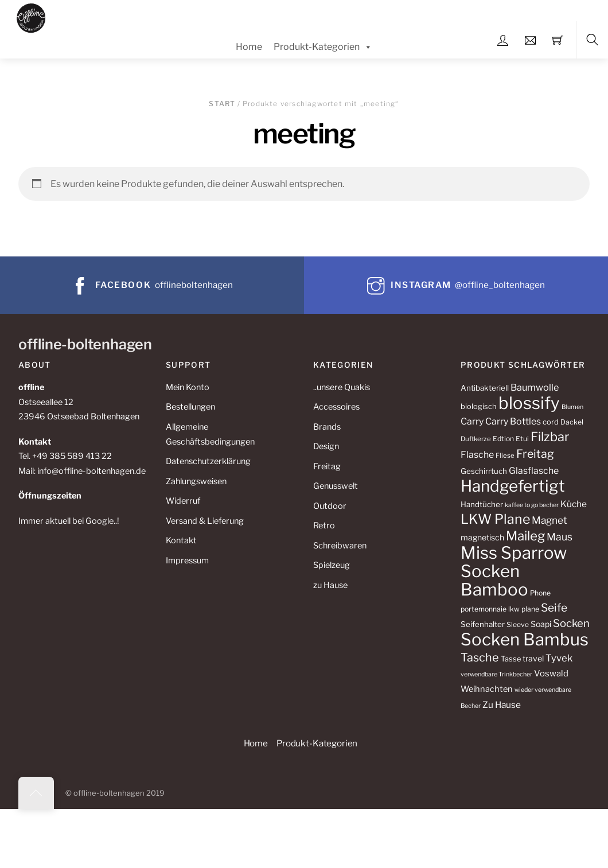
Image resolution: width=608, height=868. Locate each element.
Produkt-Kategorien (323, 47)
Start (222, 104)
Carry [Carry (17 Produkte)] (472, 421)
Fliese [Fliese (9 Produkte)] (505, 456)
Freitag (327, 466)
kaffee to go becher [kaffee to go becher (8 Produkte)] (532, 505)
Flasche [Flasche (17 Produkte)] (477, 455)
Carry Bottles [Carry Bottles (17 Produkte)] (513, 421)
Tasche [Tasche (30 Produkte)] (480, 657)
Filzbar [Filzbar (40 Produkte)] (550, 437)
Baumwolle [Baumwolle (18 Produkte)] (535, 387)
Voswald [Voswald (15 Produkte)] (551, 674)
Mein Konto (188, 387)
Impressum (187, 560)
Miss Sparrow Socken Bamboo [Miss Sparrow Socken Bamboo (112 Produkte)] (514, 571)
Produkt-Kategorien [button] (317, 743)
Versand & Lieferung (205, 521)
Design (326, 446)
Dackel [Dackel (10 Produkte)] (572, 422)
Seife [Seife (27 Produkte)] (554, 608)
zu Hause (330, 585)
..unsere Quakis (342, 387)
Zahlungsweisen (196, 481)
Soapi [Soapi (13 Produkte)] (541, 624)
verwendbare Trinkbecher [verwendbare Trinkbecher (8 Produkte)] (496, 674)
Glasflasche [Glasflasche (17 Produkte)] (534, 471)
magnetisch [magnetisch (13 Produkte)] (482, 537)
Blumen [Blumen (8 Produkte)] (572, 407)
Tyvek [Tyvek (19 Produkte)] (559, 658)
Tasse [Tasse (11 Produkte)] (511, 659)
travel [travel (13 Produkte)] (533, 658)
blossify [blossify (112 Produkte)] (529, 403)
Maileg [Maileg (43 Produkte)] (525, 536)
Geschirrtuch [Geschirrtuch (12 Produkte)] (484, 471)
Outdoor (330, 506)
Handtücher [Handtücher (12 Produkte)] (482, 504)
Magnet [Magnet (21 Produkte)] (549, 520)
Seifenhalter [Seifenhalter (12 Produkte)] (483, 624)
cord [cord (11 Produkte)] (551, 422)
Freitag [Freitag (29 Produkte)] (535, 454)
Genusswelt (336, 486)
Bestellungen (190, 407)
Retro (324, 526)
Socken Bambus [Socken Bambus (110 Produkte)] (525, 639)
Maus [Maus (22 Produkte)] (560, 537)
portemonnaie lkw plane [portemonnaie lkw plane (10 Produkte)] (500, 609)
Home (249, 47)
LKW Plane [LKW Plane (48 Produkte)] (495, 519)
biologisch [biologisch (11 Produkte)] (479, 406)
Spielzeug (332, 565)
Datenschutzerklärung (208, 461)
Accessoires (336, 407)
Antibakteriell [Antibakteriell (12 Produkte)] (485, 388)
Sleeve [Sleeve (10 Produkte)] (518, 624)
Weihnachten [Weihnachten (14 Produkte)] (487, 689)
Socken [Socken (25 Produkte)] (571, 623)
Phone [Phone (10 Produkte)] (540, 593)
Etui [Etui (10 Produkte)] (522, 439)
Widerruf (183, 501)
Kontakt (181, 540)
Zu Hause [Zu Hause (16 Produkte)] (502, 705)
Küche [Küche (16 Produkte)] (574, 504)
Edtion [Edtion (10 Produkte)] (503, 439)
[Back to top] (36, 793)
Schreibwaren (340, 546)
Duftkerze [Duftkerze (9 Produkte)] (476, 439)
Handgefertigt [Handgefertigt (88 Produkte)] (513, 486)
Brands (327, 427)
